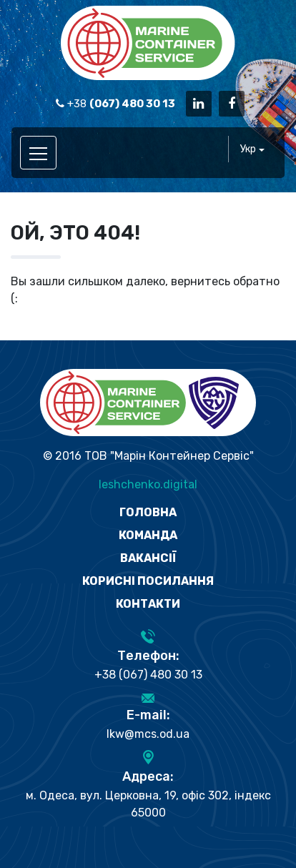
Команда (148, 535)
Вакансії (148, 558)
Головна (148, 512)
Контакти (148, 604)
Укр (248, 149)
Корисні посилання (148, 581)
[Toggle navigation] (38, 153)
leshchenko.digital (148, 484)
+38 (115, 104)
